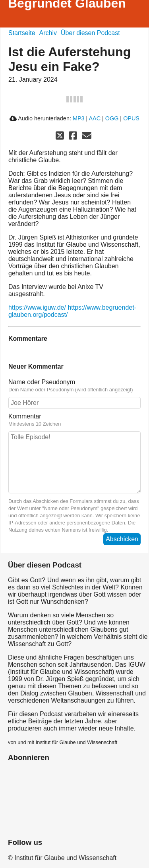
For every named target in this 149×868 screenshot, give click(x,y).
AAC (95, 118)
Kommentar (74, 420)
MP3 (79, 118)
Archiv (48, 33)
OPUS (131, 118)
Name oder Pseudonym (74, 386)
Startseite (22, 33)
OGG (112, 118)
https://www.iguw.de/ (37, 307)
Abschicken (122, 539)
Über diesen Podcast (90, 33)
